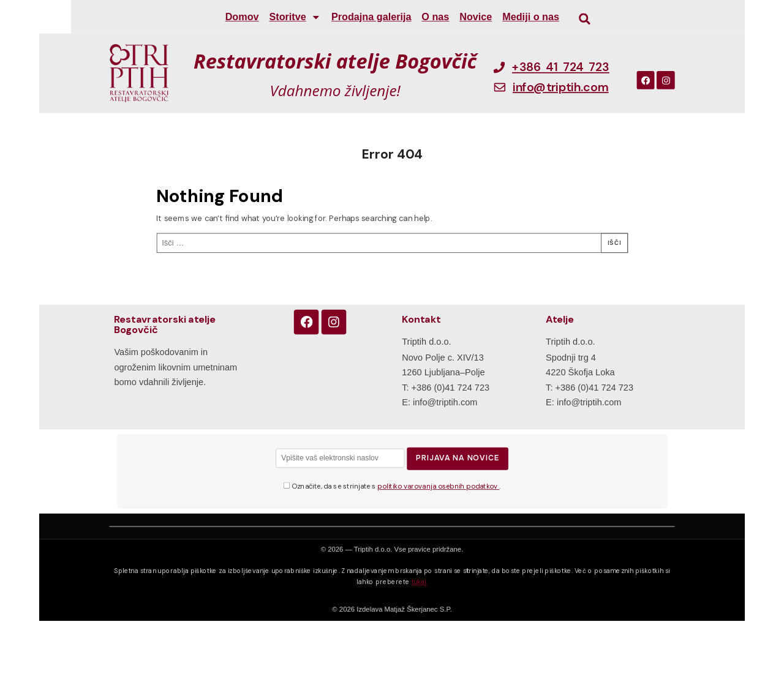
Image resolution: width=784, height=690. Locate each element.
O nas (435, 17)
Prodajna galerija (371, 17)
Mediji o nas (531, 17)
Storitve (295, 17)
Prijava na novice (458, 458)
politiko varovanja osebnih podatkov (438, 487)
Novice (476, 17)
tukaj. (420, 582)
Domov (242, 17)
